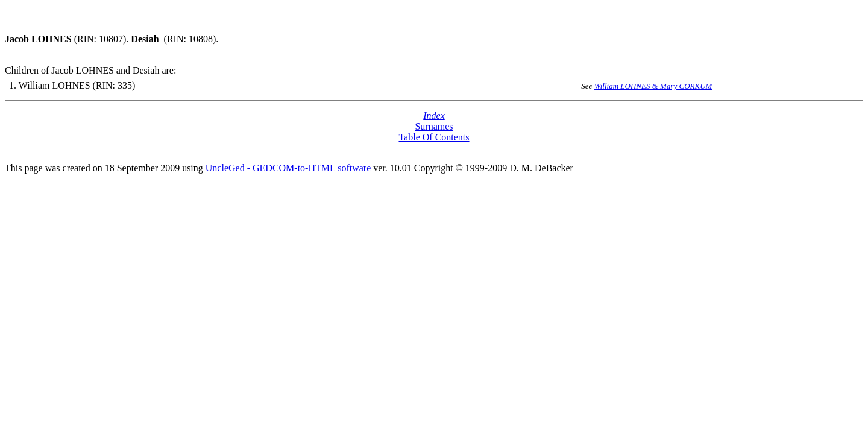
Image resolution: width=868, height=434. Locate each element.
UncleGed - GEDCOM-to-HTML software (288, 168)
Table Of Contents (434, 137)
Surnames (434, 126)
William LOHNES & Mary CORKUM (653, 86)
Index (434, 115)
